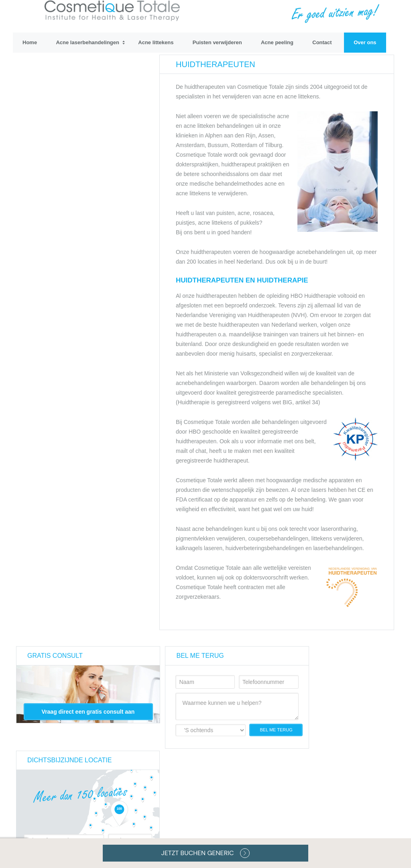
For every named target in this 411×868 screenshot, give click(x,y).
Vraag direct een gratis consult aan (88, 712)
